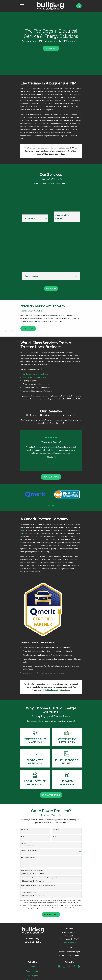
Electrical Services (33, 971)
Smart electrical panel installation (36, 377)
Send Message (51, 915)
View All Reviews (51, 477)
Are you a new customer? (29, 851)
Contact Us (28, 329)
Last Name (56, 830)
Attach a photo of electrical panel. (32, 870)
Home (33, 967)
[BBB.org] (64, 966)
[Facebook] (74, 966)
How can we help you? (29, 858)
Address (24, 844)
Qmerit (23, 530)
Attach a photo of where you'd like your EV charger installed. (41, 878)
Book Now (51, 288)
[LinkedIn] (69, 966)
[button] (12, 331)
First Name (25, 830)
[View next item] (53, 464)
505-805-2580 (33, 942)
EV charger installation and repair (36, 374)
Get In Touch (51, 48)
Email (54, 837)
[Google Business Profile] (59, 966)
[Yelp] (79, 966)
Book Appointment (51, 795)
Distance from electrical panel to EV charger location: (38, 886)
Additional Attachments (29, 893)
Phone (23, 837)
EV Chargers (33, 976)
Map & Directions (69, 942)
